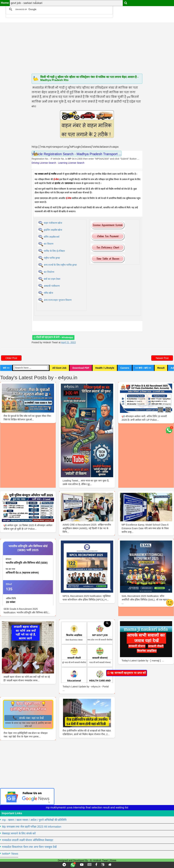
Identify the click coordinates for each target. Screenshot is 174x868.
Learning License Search (71, 163)
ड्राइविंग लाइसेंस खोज (53, 230)
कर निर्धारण (49, 272)
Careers (125, 368)
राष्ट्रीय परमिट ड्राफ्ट (52, 258)
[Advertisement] (87, 46)
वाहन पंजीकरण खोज (53, 223)
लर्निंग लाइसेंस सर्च (51, 237)
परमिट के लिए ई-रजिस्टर (54, 251)
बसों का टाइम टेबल (52, 279)
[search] (59, 9)
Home (5, 3)
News (15, 854)
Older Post (11, 358)
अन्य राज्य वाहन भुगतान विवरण (58, 300)
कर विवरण (49, 244)
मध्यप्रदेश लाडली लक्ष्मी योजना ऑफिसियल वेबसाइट (28, 840)
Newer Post (162, 358)
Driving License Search (44, 163)
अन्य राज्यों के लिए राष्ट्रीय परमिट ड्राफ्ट (60, 265)
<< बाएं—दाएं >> (143, 368)
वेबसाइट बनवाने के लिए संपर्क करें (19, 833)
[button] (34, 2)
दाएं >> (6, 368)
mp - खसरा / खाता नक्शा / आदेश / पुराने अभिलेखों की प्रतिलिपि (34, 820)
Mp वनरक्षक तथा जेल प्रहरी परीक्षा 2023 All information (32, 827)
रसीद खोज (48, 293)
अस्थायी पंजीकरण (52, 286)
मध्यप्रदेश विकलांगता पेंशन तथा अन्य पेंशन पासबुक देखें (29, 847)
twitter (6, 854)
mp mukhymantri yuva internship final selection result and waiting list (87, 807)
